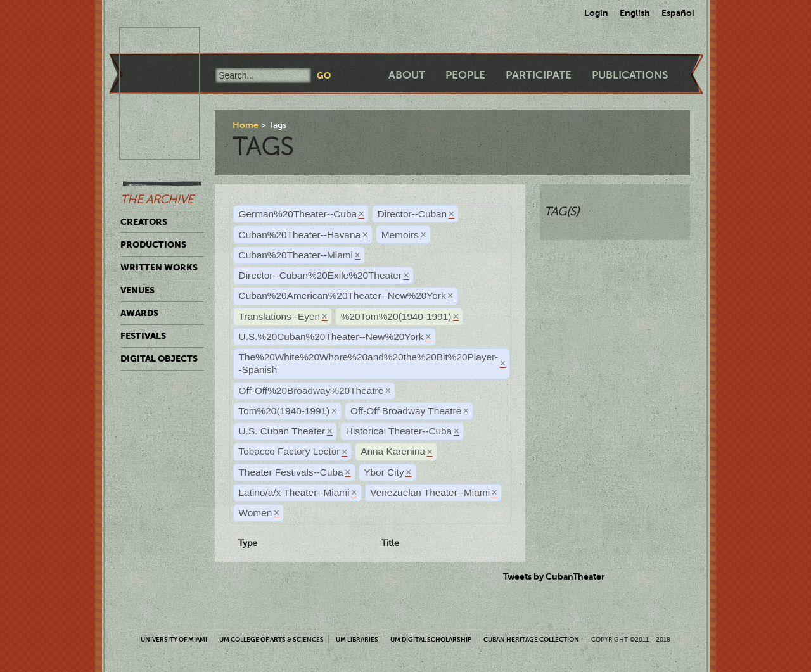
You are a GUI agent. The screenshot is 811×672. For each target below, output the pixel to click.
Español (678, 13)
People (465, 75)
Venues (137, 290)
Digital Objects (159, 358)
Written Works (159, 267)
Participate (539, 75)
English (635, 13)
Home (246, 125)
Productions (153, 244)
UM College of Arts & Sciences (271, 639)
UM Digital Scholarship (431, 639)
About (407, 75)
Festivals (143, 336)
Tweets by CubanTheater (554, 576)
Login (596, 13)
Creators (144, 222)
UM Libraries (357, 639)
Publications (630, 75)
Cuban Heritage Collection (531, 639)
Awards (139, 313)
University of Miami (174, 639)
